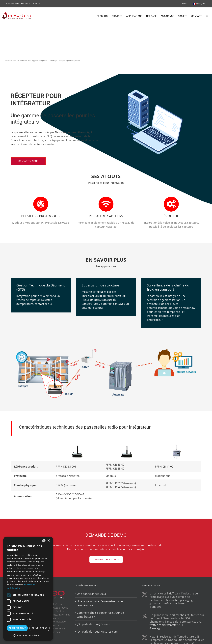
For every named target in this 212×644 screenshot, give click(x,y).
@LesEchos (179, 615)
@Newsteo (173, 600)
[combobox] (44, 541)
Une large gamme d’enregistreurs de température (100, 603)
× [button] (48, 541)
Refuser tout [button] (40, 628)
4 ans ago (156, 607)
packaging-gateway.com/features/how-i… (172, 602)
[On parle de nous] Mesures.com (97, 632)
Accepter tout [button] (17, 628)
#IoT (171, 594)
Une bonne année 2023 (91, 594)
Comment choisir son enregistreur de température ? (100, 615)
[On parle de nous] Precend (94, 624)
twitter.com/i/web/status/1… (167, 625)
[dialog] (28, 589)
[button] (207, 16)
